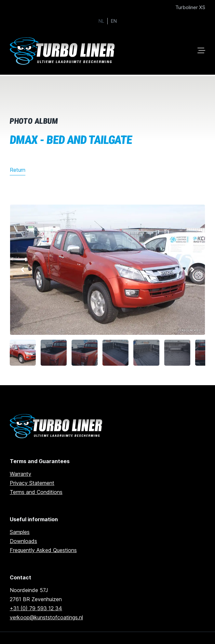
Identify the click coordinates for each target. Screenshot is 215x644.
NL (101, 21)
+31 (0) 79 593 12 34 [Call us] (36, 608)
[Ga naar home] (63, 51)
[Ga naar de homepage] (57, 426)
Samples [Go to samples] (20, 532)
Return (18, 170)
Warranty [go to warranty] (20, 474)
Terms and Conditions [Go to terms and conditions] (36, 492)
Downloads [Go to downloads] (23, 541)
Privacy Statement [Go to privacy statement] (32, 483)
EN (114, 21)
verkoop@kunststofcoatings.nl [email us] (46, 617)
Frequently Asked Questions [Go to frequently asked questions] (43, 550)
